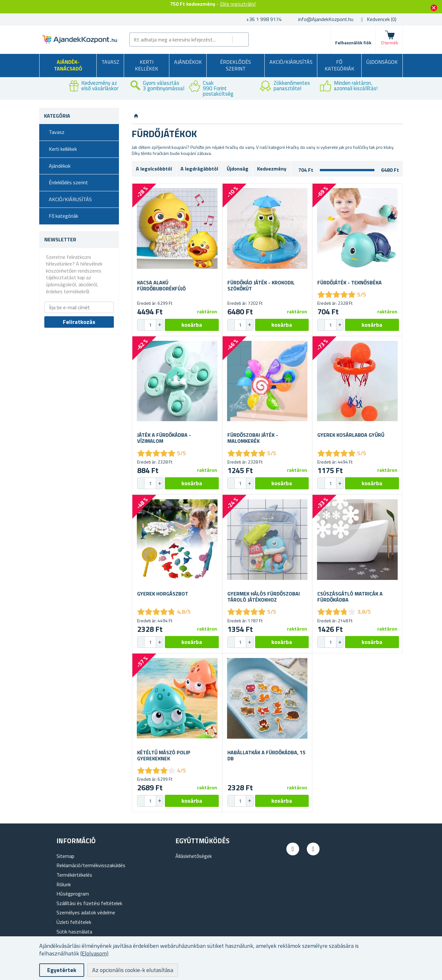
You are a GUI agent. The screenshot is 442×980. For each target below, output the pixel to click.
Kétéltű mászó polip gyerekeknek (164, 756)
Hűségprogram (73, 894)
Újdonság (238, 169)
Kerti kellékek (147, 65)
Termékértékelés (74, 875)
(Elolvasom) (94, 953)
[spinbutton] (150, 325)
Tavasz (110, 62)
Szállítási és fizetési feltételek (89, 903)
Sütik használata (74, 932)
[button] (159, 325)
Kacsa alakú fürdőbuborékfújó (162, 286)
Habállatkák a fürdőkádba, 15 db (266, 756)
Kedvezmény (272, 169)
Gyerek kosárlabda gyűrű (351, 435)
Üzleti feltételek (74, 922)
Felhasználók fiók (353, 43)
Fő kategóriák (339, 65)
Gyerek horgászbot (163, 594)
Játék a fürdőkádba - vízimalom (164, 438)
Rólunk (64, 884)
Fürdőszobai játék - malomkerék (253, 438)
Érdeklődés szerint (236, 65)
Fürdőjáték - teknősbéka (350, 283)
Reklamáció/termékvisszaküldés (91, 865)
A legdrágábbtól (199, 169)
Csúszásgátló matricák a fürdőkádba (350, 597)
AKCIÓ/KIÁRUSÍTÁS (291, 62)
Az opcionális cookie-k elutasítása (133, 970)
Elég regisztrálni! (238, 4)
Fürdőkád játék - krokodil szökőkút (261, 286)
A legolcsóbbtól (154, 169)
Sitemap (65, 856)
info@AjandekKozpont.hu (326, 19)
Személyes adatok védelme (86, 912)
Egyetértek (62, 970)
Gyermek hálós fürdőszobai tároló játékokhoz (264, 597)
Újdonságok (382, 62)
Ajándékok (188, 62)
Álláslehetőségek (194, 856)
